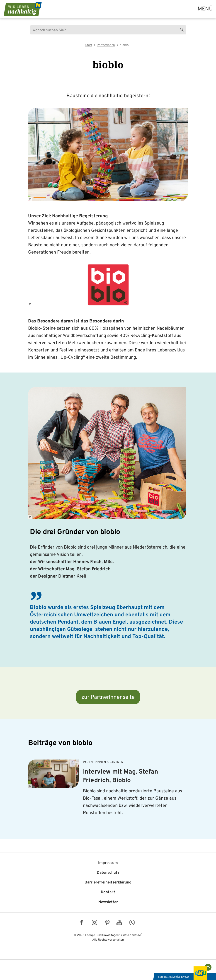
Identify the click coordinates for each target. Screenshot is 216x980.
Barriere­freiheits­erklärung (108, 883)
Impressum (108, 863)
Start (89, 45)
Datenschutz (108, 873)
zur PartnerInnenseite (108, 697)
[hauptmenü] (201, 9)
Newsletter (108, 902)
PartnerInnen (106, 45)
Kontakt (108, 892)
